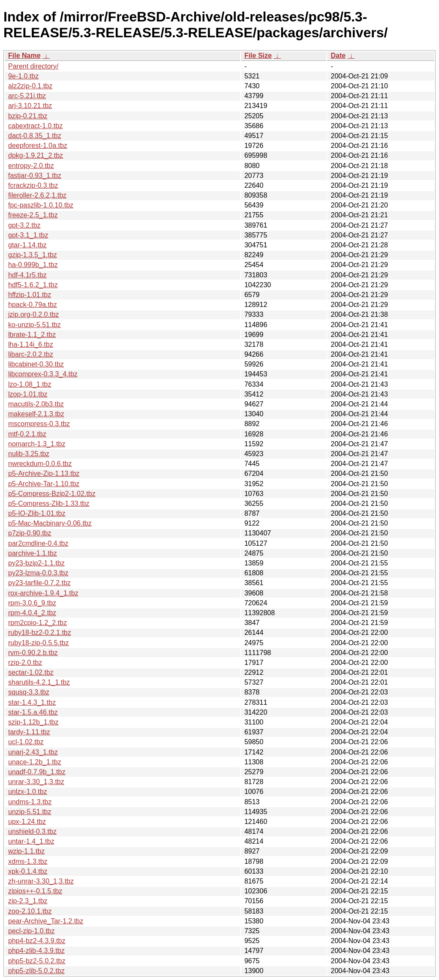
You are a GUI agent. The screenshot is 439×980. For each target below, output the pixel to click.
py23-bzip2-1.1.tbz (36, 563)
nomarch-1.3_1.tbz (37, 444)
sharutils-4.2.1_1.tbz (39, 682)
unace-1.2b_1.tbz (35, 762)
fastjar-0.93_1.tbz (35, 176)
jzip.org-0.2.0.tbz (33, 314)
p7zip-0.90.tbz (30, 533)
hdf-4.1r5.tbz (27, 275)
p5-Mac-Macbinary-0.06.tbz (50, 523)
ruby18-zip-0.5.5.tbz (38, 643)
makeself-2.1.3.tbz (36, 414)
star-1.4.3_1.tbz (32, 702)
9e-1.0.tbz (23, 76)
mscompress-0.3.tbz (39, 424)
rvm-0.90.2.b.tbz (33, 653)
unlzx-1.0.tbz (28, 792)
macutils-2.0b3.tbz (36, 404)
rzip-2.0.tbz (25, 663)
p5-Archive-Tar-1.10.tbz (44, 484)
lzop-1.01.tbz (28, 394)
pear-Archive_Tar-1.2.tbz (46, 921)
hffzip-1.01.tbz (30, 295)
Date (338, 56)
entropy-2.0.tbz (31, 166)
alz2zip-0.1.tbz (30, 86)
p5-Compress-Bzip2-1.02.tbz (52, 494)
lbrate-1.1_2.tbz (32, 335)
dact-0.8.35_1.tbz (35, 136)
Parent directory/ (33, 66)
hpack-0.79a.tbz (33, 305)
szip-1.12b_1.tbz (33, 722)
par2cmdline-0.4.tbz (38, 543)
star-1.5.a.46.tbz (33, 712)
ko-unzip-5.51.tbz (35, 325)
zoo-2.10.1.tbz (30, 911)
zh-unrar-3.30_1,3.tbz (41, 881)
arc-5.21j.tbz (27, 96)
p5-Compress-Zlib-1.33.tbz (49, 504)
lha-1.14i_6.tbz (31, 344)
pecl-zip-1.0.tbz (32, 931)
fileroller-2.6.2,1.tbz (37, 195)
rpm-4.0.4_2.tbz (32, 613)
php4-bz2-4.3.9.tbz (37, 941)
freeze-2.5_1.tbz (33, 215)
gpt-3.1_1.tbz (28, 235)
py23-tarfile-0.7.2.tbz (39, 583)
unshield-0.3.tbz (32, 831)
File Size (258, 56)
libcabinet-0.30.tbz (36, 364)
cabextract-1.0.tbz (35, 126)
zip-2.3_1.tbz (28, 901)
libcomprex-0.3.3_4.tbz (43, 374)
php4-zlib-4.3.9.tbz (36, 951)
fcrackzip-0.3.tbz (33, 185)
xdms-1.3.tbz (28, 861)
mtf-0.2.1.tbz (27, 434)
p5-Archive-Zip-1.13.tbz (44, 473)
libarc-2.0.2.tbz (31, 354)
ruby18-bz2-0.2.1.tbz (40, 633)
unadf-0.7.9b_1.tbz (37, 772)
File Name (24, 56)
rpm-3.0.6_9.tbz (32, 603)
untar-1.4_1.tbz (31, 841)
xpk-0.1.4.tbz (28, 871)
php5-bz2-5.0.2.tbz (37, 961)
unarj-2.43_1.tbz (33, 752)
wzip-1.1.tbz (26, 851)
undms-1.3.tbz (30, 802)
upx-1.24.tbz (27, 822)
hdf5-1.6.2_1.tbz (33, 285)
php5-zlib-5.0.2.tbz (36, 971)
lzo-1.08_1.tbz (30, 384)
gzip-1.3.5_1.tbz (33, 255)
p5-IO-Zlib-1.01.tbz (37, 513)
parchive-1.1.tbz (33, 553)
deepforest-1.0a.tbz (38, 146)
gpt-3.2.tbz (24, 225)
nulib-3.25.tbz (29, 454)
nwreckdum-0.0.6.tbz (40, 464)
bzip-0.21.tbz (28, 116)
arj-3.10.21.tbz (30, 106)
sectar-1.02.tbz (31, 672)
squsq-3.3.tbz (29, 692)
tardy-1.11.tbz (29, 732)
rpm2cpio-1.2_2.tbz (38, 623)
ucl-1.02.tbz (26, 742)
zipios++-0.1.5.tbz (35, 891)
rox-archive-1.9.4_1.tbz (43, 593)
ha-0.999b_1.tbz (33, 265)
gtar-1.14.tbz (27, 245)
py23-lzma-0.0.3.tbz (38, 573)
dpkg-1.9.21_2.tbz (36, 155)
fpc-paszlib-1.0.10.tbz (41, 205)
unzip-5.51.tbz (30, 812)
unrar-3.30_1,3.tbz (36, 782)
